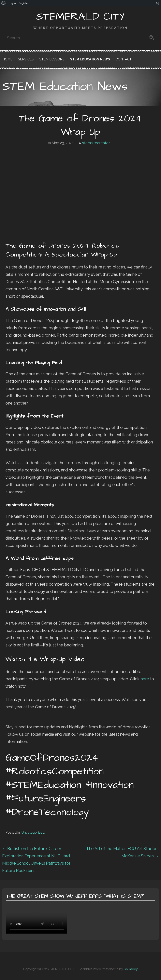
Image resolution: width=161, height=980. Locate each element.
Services (26, 59)
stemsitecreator (96, 143)
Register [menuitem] (24, 3)
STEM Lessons (52, 59)
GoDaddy (131, 969)
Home (7, 59)
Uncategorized (33, 832)
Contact (124, 59)
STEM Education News (90, 59)
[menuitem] (4, 3)
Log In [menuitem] (12, 3)
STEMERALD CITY (80, 17)
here (145, 679)
